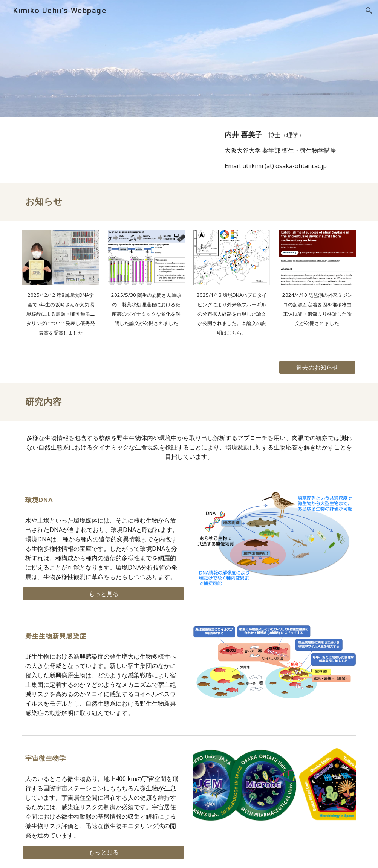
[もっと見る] (103, 594)
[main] (288, 150)
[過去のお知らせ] (317, 367)
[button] (369, 11)
